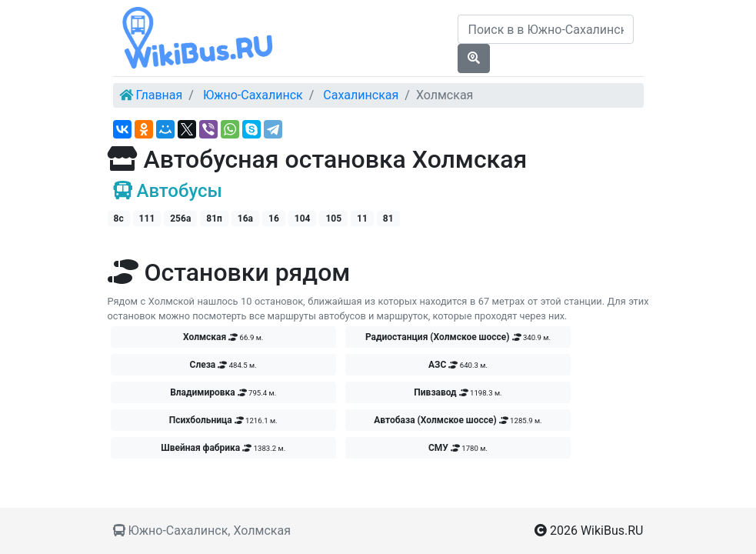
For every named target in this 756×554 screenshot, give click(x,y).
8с (119, 219)
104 (303, 219)
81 (388, 219)
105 (333, 219)
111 (147, 219)
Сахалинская (361, 95)
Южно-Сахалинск (253, 95)
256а (180, 219)
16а (245, 219)
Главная (159, 95)
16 (274, 219)
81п (214, 219)
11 (362, 219)
